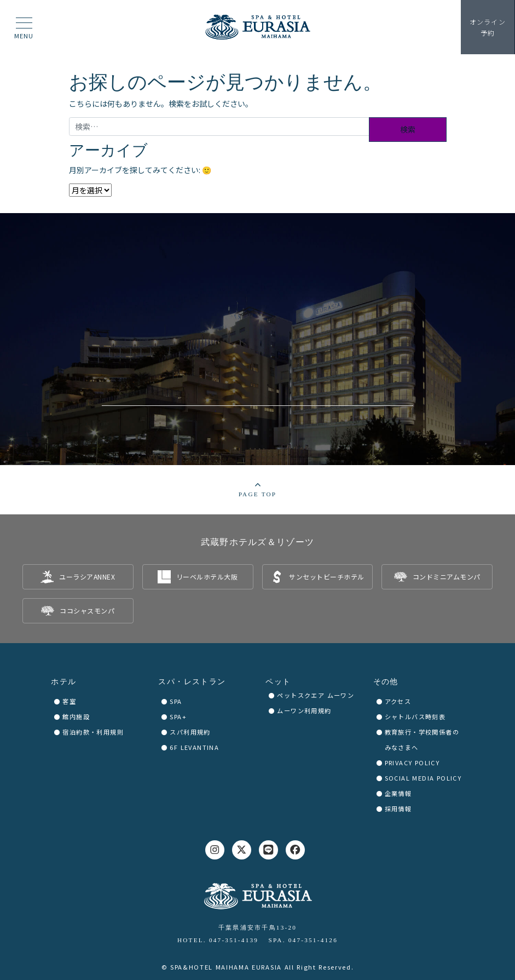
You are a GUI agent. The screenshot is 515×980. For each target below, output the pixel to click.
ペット (278, 682)
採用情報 (398, 809)
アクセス (398, 701)
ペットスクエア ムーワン (316, 695)
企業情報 (398, 793)
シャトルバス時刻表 (415, 717)
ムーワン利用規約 (304, 710)
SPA (176, 701)
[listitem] (78, 577)
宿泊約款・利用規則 (93, 732)
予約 (488, 27)
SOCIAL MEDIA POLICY (423, 778)
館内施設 (76, 717)
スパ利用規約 (190, 732)
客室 (69, 701)
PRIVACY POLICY (412, 763)
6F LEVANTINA (194, 747)
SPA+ (178, 717)
